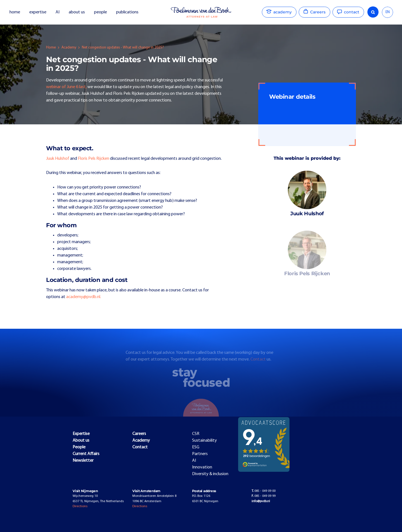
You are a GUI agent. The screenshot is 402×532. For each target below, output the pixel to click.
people (100, 12)
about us (77, 12)
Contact (259, 363)
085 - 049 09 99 (264, 496)
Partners (200, 454)
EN (388, 12)
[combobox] (387, 12)
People (79, 447)
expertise (38, 12)
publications (128, 12)
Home (51, 48)
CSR (196, 434)
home (15, 12)
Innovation (202, 467)
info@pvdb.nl (261, 501)
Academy (69, 48)
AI (58, 12)
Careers (139, 434)
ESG (196, 447)
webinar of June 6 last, (66, 87)
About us (81, 441)
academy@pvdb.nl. (84, 297)
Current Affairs (86, 454)
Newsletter (83, 461)
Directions (80, 506)
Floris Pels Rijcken (94, 159)
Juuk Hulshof (58, 159)
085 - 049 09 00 (264, 491)
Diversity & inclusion (210, 474)
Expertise (81, 434)
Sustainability (204, 441)
